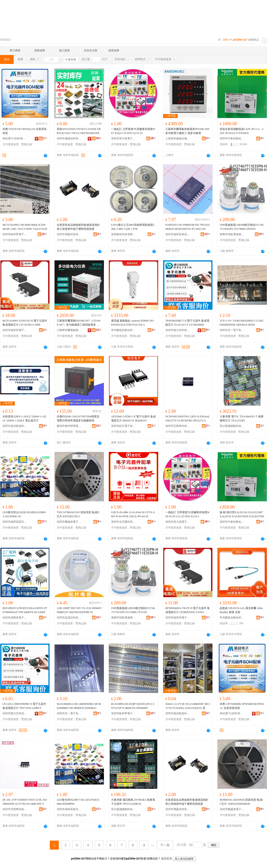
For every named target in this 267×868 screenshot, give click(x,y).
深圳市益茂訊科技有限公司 (69, 618)
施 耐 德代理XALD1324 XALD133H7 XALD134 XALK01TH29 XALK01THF (242, 514)
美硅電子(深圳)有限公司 (15, 138)
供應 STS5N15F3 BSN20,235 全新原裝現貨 (25, 131)
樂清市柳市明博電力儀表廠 (69, 426)
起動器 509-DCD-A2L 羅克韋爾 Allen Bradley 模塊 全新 (241, 610)
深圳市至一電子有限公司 (232, 330)
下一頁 (165, 845)
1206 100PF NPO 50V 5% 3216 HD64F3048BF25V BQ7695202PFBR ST (79, 610)
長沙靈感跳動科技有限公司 (232, 426)
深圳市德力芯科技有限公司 (178, 330)
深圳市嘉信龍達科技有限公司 (15, 426)
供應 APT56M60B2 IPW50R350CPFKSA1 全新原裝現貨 (242, 706)
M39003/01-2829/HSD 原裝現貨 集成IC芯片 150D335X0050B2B (241, 802)
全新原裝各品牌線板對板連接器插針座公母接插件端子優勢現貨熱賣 (78, 227)
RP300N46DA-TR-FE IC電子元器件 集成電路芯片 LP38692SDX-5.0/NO (188, 610)
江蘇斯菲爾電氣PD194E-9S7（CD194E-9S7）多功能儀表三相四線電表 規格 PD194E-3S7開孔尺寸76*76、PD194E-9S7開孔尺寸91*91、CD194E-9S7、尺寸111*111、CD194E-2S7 (79, 323)
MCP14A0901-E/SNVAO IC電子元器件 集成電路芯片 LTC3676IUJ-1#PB (25, 323)
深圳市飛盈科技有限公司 (69, 234)
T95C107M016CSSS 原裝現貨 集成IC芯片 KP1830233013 (78, 514)
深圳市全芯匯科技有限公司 (123, 522)
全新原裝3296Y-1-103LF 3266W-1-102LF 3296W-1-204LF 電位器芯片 (24, 419)
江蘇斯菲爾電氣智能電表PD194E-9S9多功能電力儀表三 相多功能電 (187, 131)
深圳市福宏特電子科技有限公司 (15, 330)
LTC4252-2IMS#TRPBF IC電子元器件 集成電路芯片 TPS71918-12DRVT (24, 706)
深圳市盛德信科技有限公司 (69, 138)
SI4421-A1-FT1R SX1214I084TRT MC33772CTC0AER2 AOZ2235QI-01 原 (188, 706)
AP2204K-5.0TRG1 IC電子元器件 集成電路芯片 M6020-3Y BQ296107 (133, 419)
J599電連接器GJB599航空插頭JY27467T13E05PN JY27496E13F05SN (242, 227)
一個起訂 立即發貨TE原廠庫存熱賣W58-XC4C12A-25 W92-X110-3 (187, 514)
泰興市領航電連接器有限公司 (232, 234)
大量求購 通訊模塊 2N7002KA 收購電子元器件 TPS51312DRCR (133, 802)
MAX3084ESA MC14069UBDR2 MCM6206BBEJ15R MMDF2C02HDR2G (79, 706)
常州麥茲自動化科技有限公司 (123, 330)
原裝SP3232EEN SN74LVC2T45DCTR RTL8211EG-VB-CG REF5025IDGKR (79, 131)
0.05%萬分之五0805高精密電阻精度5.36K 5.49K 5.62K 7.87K (133, 227)
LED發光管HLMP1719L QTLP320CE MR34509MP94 (78, 802)
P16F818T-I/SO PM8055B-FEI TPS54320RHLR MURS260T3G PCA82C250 (188, 227)
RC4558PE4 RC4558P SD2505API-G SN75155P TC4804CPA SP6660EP (133, 706)
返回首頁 (166, 859)
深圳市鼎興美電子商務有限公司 (15, 618)
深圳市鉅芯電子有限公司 (123, 426)
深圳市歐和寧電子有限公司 (15, 234)
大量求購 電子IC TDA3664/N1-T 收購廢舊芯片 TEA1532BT (242, 419)
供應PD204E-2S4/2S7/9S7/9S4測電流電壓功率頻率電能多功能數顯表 (78, 419)
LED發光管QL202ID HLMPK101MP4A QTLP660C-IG (24, 514)
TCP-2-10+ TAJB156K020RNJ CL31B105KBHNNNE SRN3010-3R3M (242, 323)
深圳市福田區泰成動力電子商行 (178, 234)
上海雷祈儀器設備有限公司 (178, 138)
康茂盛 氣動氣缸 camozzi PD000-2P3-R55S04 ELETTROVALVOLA (133, 323)
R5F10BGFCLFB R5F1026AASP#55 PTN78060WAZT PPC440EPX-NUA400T (25, 610)
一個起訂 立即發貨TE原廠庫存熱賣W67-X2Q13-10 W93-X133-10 (133, 131)
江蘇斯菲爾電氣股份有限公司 (69, 330)
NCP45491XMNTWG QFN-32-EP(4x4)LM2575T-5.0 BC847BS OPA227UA (187, 419)
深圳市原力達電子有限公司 (123, 138)
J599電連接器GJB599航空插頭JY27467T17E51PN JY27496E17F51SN (133, 610)
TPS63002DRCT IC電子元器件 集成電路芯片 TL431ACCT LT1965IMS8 (187, 323)
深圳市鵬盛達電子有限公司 (69, 522)
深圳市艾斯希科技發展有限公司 (178, 426)
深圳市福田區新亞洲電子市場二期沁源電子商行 (15, 522)
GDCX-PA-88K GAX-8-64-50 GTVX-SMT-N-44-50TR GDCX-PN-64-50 (133, 514)
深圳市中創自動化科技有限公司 (232, 138)
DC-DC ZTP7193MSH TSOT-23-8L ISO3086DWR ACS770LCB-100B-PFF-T (25, 802)
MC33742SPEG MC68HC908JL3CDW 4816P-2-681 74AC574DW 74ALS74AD (25, 227)
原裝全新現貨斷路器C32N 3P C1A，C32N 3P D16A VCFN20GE (242, 131)
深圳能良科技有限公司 (123, 234)
